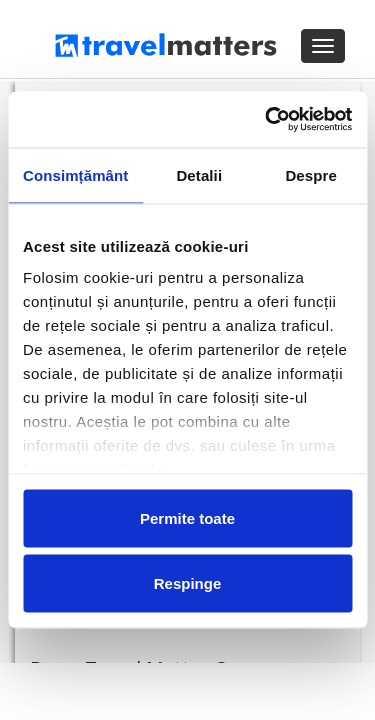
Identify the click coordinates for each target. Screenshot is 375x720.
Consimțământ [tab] (75, 174)
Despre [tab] (310, 174)
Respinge (188, 583)
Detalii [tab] (199, 174)
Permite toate (187, 517)
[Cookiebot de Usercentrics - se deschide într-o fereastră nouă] (267, 120)
